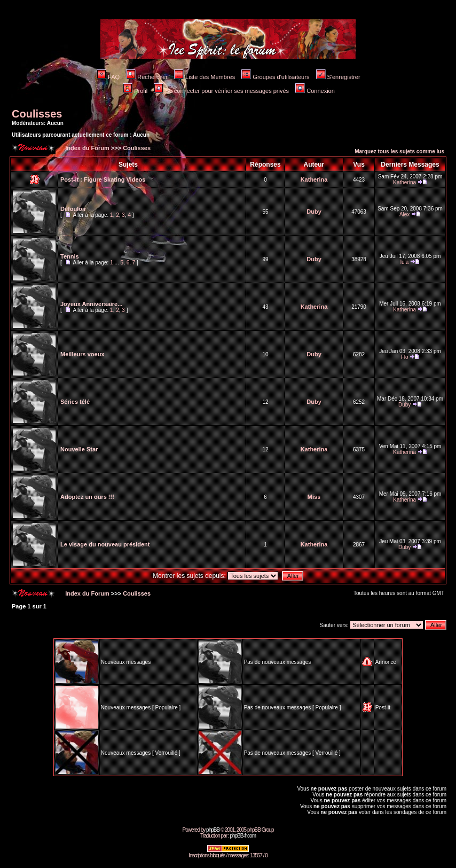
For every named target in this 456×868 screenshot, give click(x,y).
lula (405, 262)
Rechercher (147, 77)
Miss (314, 497)
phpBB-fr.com (243, 836)
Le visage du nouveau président (105, 544)
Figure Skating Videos (115, 179)
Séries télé (75, 402)
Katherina (314, 179)
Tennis (70, 256)
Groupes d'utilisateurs (275, 77)
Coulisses (37, 114)
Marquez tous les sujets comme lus (399, 151)
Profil (135, 91)
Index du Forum (87, 148)
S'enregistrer (338, 77)
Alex (404, 214)
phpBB (213, 830)
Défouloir (73, 209)
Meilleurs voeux (82, 354)
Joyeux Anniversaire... (91, 304)
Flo (405, 357)
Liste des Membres (205, 77)
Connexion (315, 91)
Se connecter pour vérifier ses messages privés (221, 91)
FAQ (108, 77)
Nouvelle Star (79, 449)
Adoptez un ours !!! (87, 497)
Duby (314, 212)
